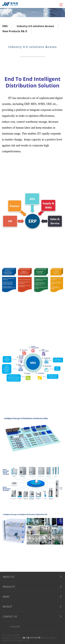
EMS (5, 26)
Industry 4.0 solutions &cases (35, 26)
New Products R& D (15, 31)
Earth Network (14, 635)
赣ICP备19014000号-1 (32, 638)
